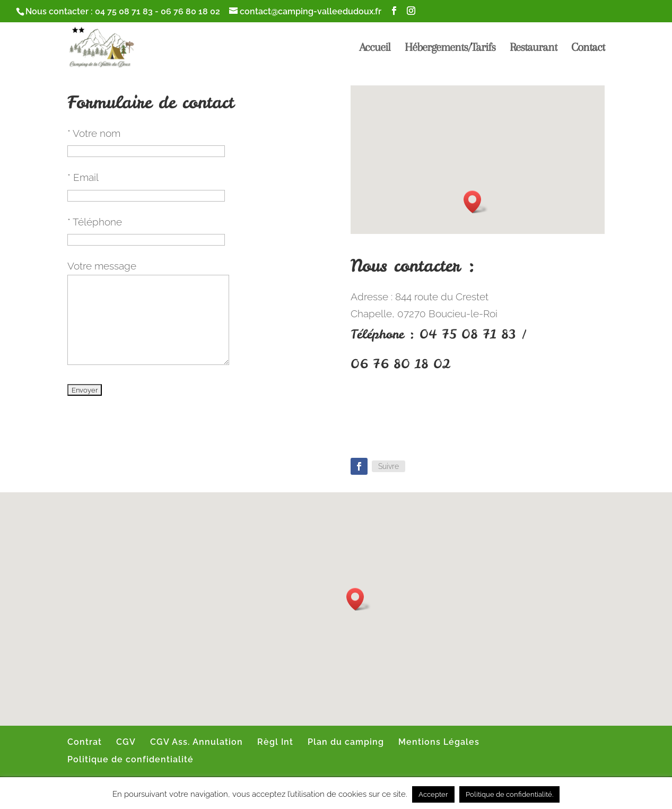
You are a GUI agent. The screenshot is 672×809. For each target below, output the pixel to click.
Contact (588, 49)
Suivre (389, 466)
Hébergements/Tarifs (450, 49)
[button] (476, 202)
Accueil (375, 49)
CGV (126, 742)
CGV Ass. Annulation (197, 742)
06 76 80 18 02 (190, 11)
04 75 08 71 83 (124, 11)
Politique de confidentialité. (509, 794)
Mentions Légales (439, 742)
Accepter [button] (433, 794)
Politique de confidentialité (130, 759)
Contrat (85, 742)
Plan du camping (346, 742)
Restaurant (533, 49)
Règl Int (275, 742)
